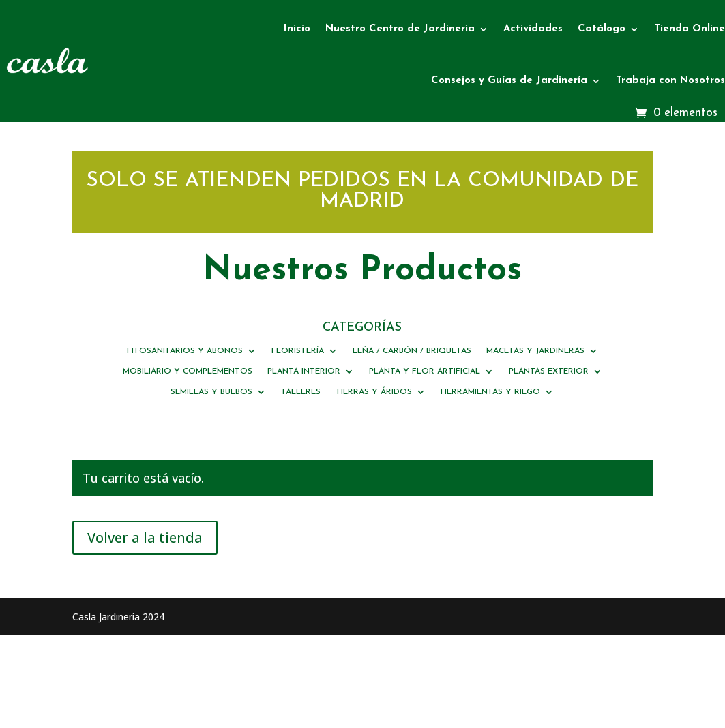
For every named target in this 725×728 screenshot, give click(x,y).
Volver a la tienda (145, 537)
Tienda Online (690, 29)
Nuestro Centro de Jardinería (400, 29)
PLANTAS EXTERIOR (549, 371)
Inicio (297, 29)
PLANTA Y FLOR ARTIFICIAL (425, 371)
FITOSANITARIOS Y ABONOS (185, 351)
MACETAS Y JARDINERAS (535, 351)
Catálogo (602, 29)
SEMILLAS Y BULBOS (211, 392)
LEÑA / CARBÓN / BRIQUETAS (412, 351)
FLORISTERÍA (298, 351)
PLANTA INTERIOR (304, 371)
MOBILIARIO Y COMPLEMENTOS (188, 371)
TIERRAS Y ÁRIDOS (374, 392)
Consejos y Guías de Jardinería (509, 81)
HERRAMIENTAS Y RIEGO (490, 392)
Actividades (533, 29)
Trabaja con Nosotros (670, 81)
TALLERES (301, 392)
